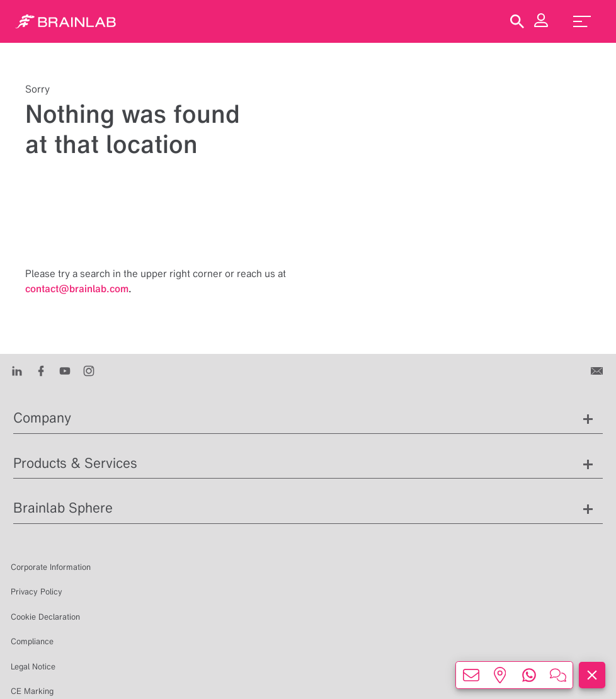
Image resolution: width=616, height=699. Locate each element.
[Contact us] (598, 370)
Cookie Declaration (45, 617)
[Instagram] (89, 370)
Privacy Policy (37, 592)
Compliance (32, 641)
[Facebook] (41, 370)
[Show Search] (517, 21)
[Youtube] (65, 370)
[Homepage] (66, 21)
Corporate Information (51, 567)
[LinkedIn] (17, 370)
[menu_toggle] (582, 21)
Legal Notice (33, 667)
